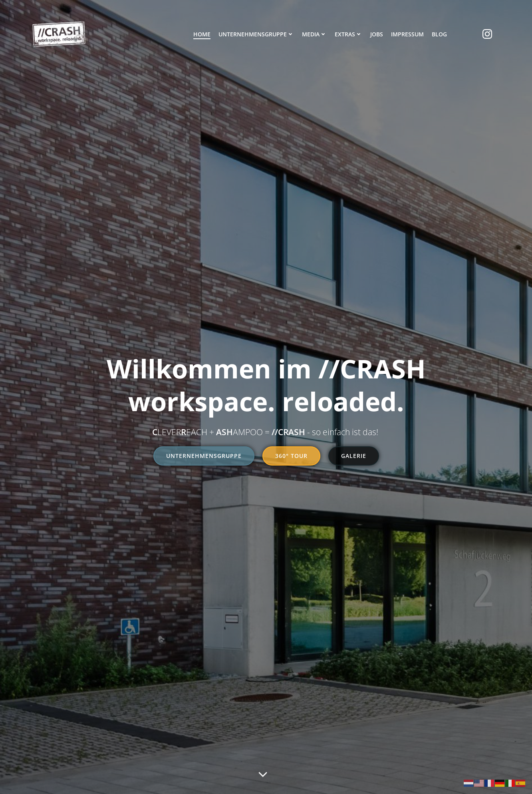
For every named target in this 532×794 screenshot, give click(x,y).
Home (202, 34)
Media (314, 34)
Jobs (377, 34)
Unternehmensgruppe (256, 34)
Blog (439, 34)
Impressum (407, 34)
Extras (348, 34)
